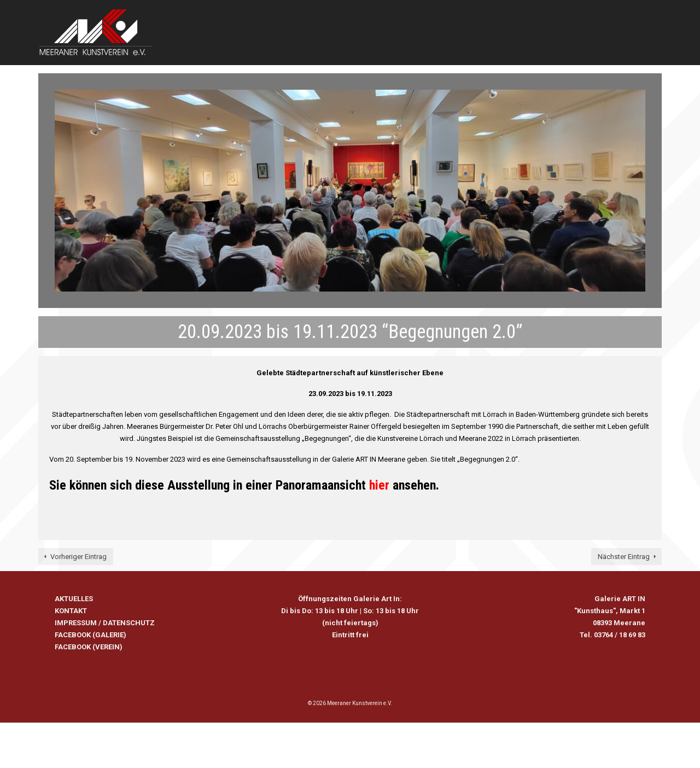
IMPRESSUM (76, 623)
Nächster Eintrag (624, 557)
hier (379, 485)
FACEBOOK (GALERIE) (91, 635)
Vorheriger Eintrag (78, 557)
